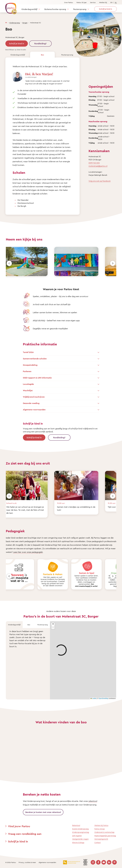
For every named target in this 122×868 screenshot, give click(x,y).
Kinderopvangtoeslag (81, 832)
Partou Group (99, 829)
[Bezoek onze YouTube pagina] (104, 862)
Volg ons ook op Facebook (100, 181)
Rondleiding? (40, 43)
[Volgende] (113, 263)
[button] (53, 624)
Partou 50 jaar (82, 2)
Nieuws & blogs (78, 842)
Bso (42, 55)
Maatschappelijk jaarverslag (105, 836)
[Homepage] (6, 22)
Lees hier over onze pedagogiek (28, 552)
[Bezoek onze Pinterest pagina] (114, 862)
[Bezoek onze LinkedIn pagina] (109, 862)
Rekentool (76, 825)
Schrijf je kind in (17, 43)
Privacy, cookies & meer (27, 862)
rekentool (93, 801)
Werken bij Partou (101, 825)
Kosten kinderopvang (80, 829)
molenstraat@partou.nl (98, 166)
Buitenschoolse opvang (55, 9)
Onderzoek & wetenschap (104, 832)
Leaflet (93, 698)
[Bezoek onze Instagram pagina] (93, 862)
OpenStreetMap (104, 698)
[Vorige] (9, 263)
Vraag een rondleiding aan (25, 834)
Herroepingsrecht (101, 839)
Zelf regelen (77, 836)
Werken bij (103, 2)
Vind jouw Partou (19, 826)
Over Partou (69, 2)
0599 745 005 (94, 163)
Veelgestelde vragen (80, 839)
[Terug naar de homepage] (10, 7)
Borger (25, 23)
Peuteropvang (80, 9)
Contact (98, 842)
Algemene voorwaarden (47, 862)
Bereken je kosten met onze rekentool (43, 812)
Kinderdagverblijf (29, 9)
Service (93, 2)
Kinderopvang (15, 23)
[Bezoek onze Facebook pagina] (98, 862)
